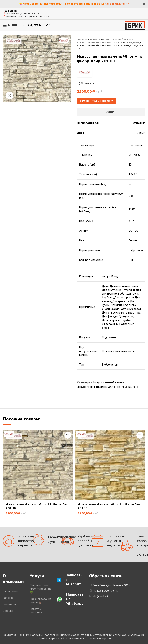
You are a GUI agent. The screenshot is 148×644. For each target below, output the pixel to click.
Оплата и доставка (36, 611)
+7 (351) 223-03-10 (36, 25)
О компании (10, 591)
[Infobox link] (67, 580)
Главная (82, 39)
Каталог (95, 39)
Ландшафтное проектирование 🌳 (40, 589)
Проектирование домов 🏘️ (40, 601)
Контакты (9, 604)
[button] (68, 435)
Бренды (8, 611)
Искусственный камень (118, 39)
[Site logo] (135, 25)
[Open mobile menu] (10, 25)
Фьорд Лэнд (132, 42)
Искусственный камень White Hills (100, 42)
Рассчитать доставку (96, 101)
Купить (111, 112)
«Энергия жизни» (117, 4)
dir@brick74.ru (102, 596)
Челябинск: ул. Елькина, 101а (23, 14)
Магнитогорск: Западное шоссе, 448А (28, 16)
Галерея (8, 598)
